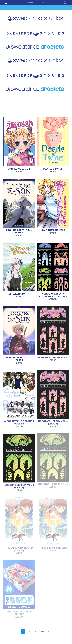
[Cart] (66, 2)
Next (45, 632)
